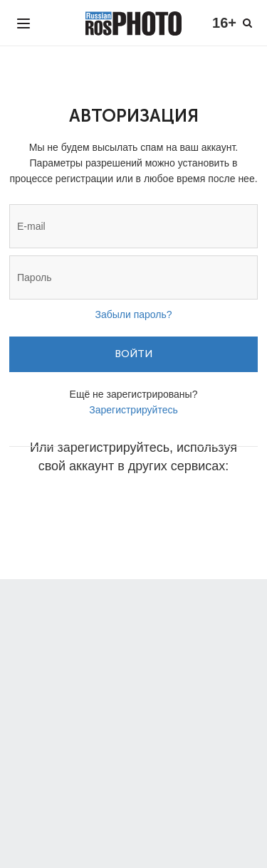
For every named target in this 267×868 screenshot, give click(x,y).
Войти (133, 354)
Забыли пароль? (133, 314)
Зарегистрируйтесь (133, 410)
